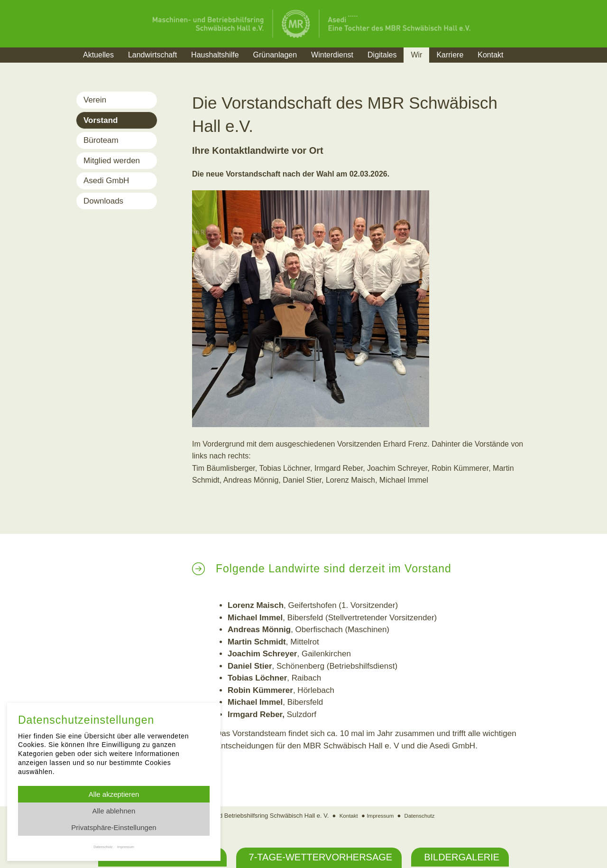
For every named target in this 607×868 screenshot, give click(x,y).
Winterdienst (332, 55)
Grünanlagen (275, 55)
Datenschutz (423, 816)
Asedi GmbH (106, 181)
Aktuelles (98, 55)
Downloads (103, 201)
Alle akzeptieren (114, 794)
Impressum (379, 816)
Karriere (450, 55)
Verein (95, 100)
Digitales (382, 55)
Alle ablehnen (114, 811)
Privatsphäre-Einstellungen (114, 827)
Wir (416, 55)
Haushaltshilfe (215, 55)
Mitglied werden (112, 161)
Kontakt (490, 55)
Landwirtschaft (152, 55)
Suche (529, 67)
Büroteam (101, 140)
